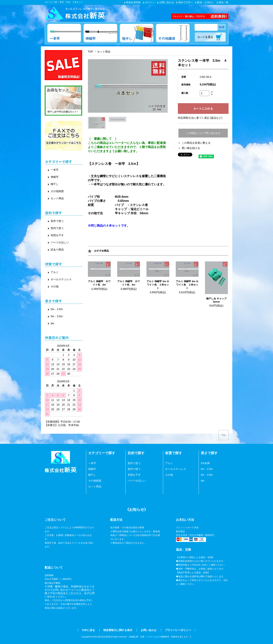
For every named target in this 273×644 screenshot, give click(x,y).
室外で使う (57, 221)
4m (52, 323)
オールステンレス (61, 279)
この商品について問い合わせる (203, 133)
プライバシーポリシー (178, 630)
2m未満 (205, 463)
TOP (90, 52)
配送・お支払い (205, 2)
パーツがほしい (60, 242)
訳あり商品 (57, 249)
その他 (55, 286)
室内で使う (57, 228)
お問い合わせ (166, 2)
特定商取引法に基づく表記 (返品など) (200, 118)
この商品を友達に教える (196, 143)
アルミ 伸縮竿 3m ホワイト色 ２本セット (158, 285)
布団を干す (57, 235)
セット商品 (104, 52)
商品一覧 (223, 2)
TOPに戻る (88, 630)
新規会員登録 (133, 2)
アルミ (55, 272)
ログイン (149, 2)
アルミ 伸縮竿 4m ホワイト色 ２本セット (187, 285)
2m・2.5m (57, 309)
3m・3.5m (57, 316)
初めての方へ (185, 2)
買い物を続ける (191, 148)
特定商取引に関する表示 (118, 630)
